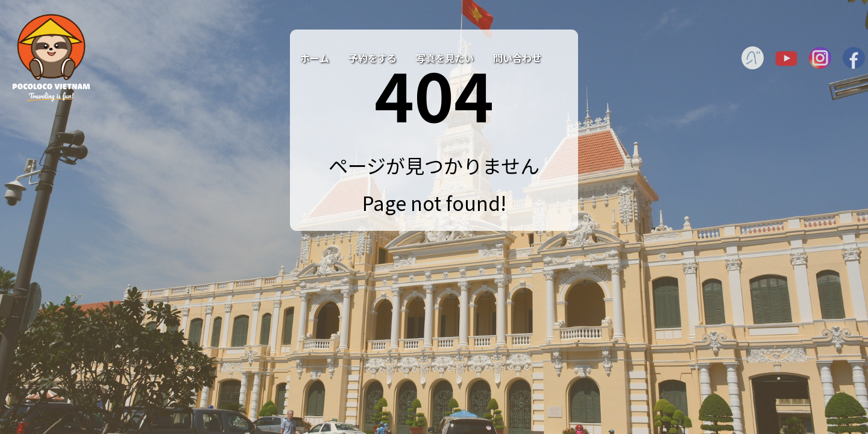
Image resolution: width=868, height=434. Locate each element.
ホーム (315, 58)
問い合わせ (517, 58)
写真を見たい (445, 58)
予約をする (373, 58)
